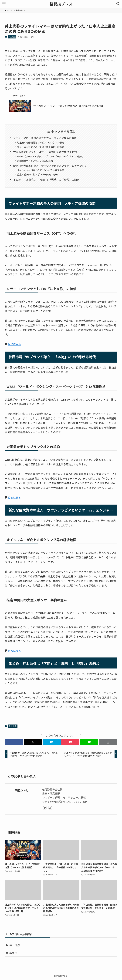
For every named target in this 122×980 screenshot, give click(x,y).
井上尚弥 (12, 37)
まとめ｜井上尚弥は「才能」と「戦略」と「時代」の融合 (46, 180)
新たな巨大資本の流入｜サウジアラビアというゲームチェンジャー (51, 166)
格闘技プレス (61, 4)
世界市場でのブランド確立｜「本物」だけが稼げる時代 (45, 152)
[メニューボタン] (4, 4)
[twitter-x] (50, 808)
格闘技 (13, 953)
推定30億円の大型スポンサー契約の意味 (37, 174)
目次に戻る (14, 344)
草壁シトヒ (22, 790)
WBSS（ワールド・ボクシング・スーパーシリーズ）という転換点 (50, 156)
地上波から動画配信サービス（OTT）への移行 (41, 142)
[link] (45, 808)
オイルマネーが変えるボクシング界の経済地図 (41, 170)
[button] (14, 742)
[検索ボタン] (118, 4)
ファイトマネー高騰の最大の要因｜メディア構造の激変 (45, 138)
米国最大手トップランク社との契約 (35, 161)
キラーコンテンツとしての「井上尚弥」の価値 (41, 147)
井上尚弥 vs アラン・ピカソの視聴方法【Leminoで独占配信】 (69, 106)
